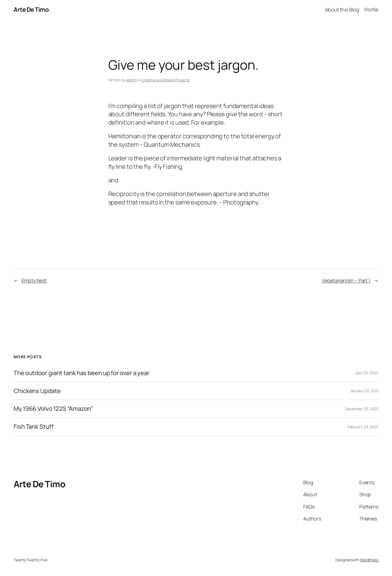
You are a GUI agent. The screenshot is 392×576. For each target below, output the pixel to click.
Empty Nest (34, 280)
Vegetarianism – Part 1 (346, 280)
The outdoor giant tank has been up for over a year (82, 373)
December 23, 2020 (362, 409)
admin (132, 80)
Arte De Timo (31, 10)
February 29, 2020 (363, 427)
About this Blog (342, 10)
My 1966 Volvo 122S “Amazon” (53, 409)
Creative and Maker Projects (165, 80)
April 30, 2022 (367, 373)
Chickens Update (37, 391)
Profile (371, 10)
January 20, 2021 (364, 391)
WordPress (369, 560)
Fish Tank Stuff (34, 427)
